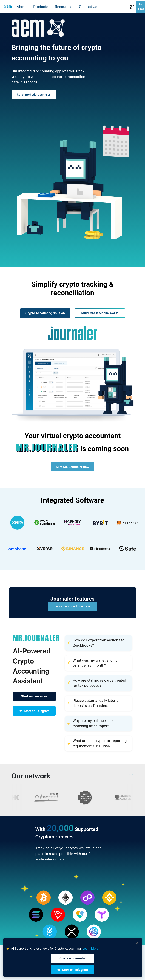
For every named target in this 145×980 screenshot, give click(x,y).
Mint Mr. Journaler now (72, 467)
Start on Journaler (34, 696)
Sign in (131, 7)
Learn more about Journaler (73, 606)
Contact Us (88, 7)
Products (41, 7)
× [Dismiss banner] (137, 943)
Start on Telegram (34, 711)
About (22, 7)
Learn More (90, 949)
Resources (64, 7)
